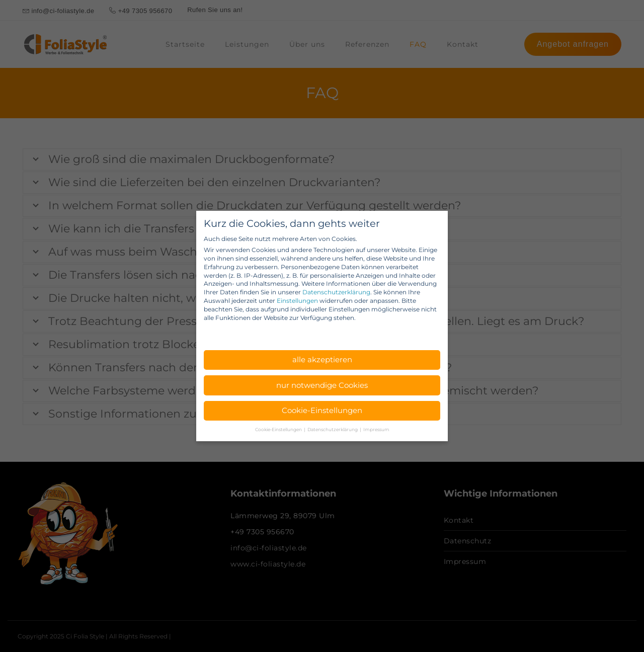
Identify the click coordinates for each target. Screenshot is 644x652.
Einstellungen (297, 301)
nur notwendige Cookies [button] (322, 385)
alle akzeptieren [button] (322, 359)
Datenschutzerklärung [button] (333, 429)
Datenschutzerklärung (336, 292)
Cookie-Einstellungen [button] (322, 410)
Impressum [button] (376, 429)
